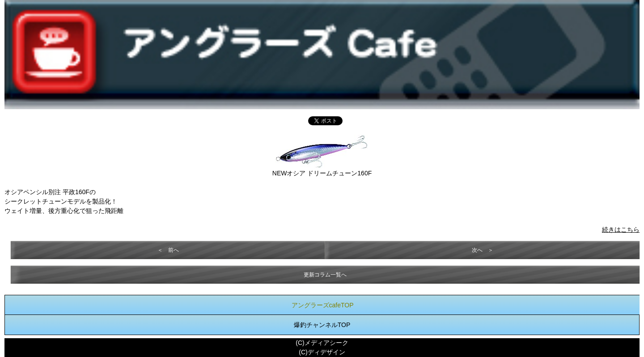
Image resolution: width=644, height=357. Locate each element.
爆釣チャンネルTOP (322, 325)
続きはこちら (621, 229)
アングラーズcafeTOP (323, 305)
